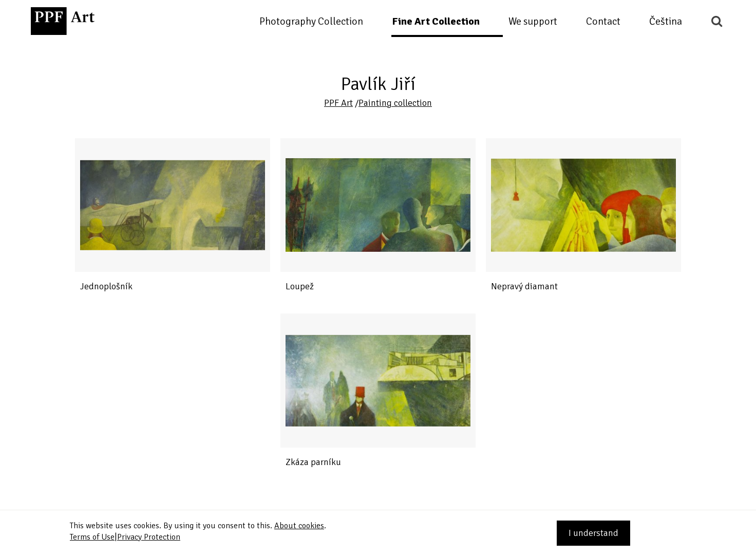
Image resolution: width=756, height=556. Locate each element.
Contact (603, 21)
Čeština (666, 21)
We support (533, 21)
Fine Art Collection (436, 21)
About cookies (299, 526)
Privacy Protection (149, 537)
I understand (593, 533)
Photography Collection (311, 21)
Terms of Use (92, 537)
